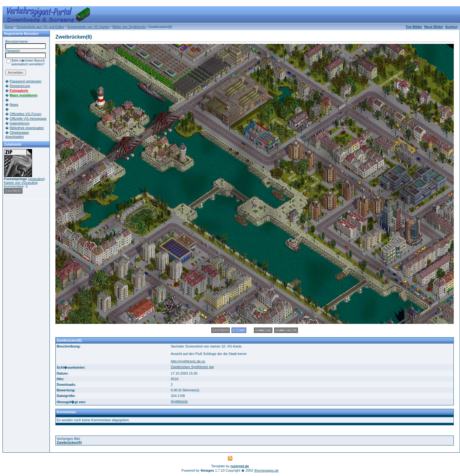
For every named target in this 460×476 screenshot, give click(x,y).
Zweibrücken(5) (69, 442)
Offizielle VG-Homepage (28, 119)
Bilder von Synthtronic (129, 27)
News (14, 105)
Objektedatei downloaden (17, 135)
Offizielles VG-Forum (26, 114)
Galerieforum (20, 123)
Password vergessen (26, 81)
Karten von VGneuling (21, 183)
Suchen (451, 27)
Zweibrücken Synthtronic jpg (192, 367)
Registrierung (20, 86)
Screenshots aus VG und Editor (40, 27)
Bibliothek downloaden (27, 128)
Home (9, 27)
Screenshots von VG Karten (88, 27)
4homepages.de (266, 470)
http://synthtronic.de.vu (188, 361)
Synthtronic (179, 401)
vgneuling (36, 179)
